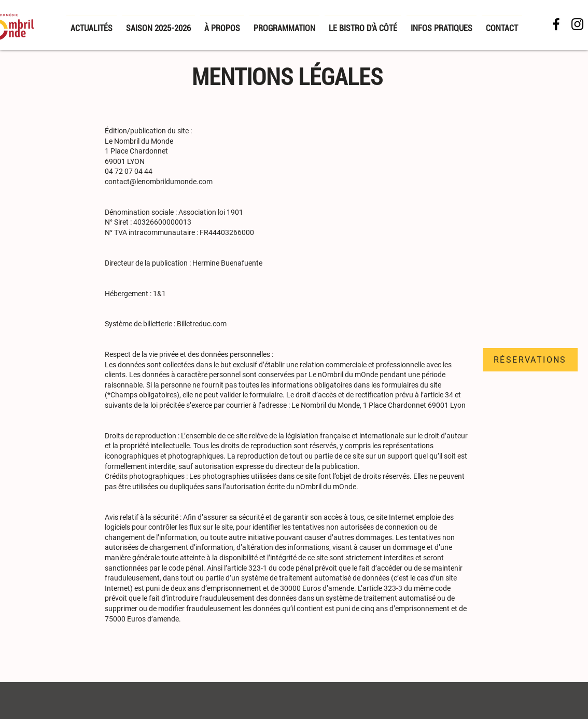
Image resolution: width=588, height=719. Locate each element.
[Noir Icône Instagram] (577, 24)
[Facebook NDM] (556, 24)
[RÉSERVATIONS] (530, 360)
